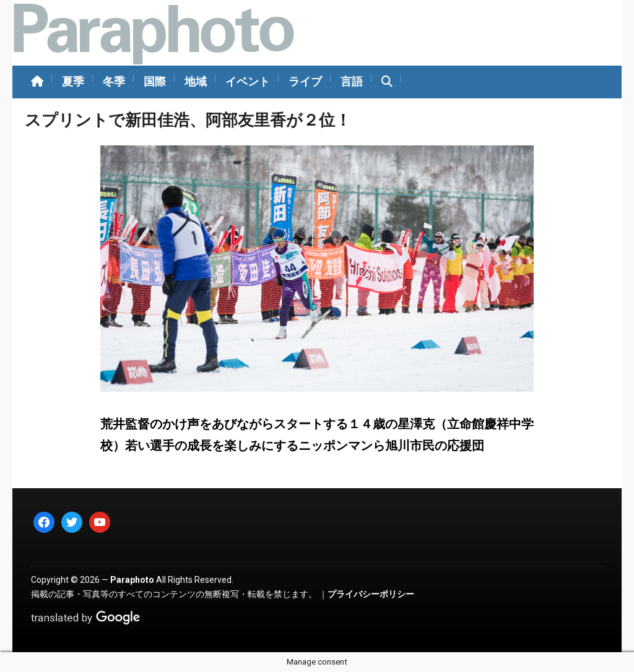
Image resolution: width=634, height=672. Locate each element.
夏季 (73, 81)
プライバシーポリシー (371, 594)
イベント (248, 81)
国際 (155, 81)
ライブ (305, 81)
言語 (352, 81)
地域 (196, 81)
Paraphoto (132, 580)
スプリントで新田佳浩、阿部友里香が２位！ (188, 120)
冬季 (114, 81)
